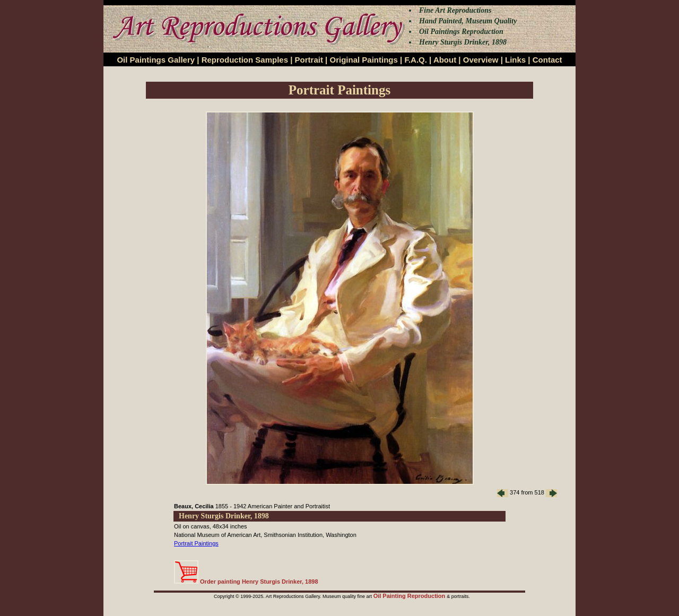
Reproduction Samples (245, 60)
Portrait (309, 60)
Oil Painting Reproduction (410, 596)
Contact (547, 60)
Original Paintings (363, 60)
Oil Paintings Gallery (156, 60)
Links (515, 60)
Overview (481, 60)
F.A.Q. (416, 60)
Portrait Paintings (196, 543)
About (445, 60)
